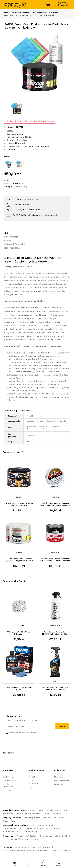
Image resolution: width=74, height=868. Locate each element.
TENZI (5, 839)
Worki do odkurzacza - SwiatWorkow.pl (34, 847)
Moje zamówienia (62, 780)
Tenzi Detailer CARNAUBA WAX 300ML (19, 688)
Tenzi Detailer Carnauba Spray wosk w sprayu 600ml (55, 688)
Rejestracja (63, 5)
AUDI (32, 810)
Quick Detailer (9, 828)
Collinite (55, 497)
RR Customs (19, 626)
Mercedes (7, 813)
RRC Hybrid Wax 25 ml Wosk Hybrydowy (19, 633)
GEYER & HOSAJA (31, 839)
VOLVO (62, 818)
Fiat (26, 813)
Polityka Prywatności (8, 785)
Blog (30, 786)
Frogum (20, 836)
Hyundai (48, 810)
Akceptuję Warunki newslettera (23, 732)
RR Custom (32, 836)
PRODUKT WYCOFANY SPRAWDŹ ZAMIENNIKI (30, 121)
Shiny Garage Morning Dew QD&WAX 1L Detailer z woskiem (55, 633)
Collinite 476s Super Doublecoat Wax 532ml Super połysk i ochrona (55, 560)
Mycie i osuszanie (35, 828)
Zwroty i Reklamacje (33, 782)
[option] (37, 64)
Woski (21, 828)
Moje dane (59, 777)
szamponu (51, 356)
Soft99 (19, 497)
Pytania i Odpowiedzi (16, 244)
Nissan (37, 818)
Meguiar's (15, 839)
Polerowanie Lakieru (12, 831)
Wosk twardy (54, 13)
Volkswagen (36, 813)
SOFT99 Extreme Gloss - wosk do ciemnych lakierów (19, 504)
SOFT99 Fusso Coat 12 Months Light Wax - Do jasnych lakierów (19, 560)
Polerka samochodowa (42, 825)
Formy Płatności (9, 780)
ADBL (57, 836)
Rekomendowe (12, 248)
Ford (65, 810)
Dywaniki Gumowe (52, 813)
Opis (7, 233)
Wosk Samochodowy (39, 13)
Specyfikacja (11, 237)
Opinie (8, 240)
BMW (39, 810)
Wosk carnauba (53, 828)
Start (6, 13)
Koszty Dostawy (9, 777)
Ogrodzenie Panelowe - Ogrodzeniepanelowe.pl (25, 850)
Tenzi (19, 681)
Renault (18, 813)
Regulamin (7, 790)
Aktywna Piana (32, 831)
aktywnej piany (16, 359)
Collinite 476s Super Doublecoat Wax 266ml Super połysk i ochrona (55, 504)
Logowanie (63, 3)
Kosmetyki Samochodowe (20, 13)
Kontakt (32, 777)
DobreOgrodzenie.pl (60, 850)
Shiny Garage (55, 626)
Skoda (57, 810)
